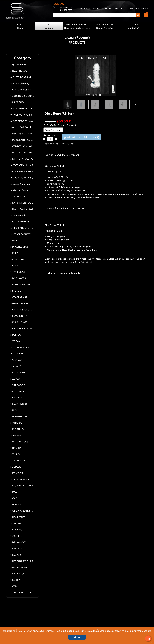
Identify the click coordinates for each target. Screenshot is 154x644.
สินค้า (49, 26)
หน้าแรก (20, 26)
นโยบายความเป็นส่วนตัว (140, 631)
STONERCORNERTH (115, 9)
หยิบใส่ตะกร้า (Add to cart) (81, 137)
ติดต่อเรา (134, 26)
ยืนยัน (77, 637)
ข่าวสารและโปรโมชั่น (105, 26)
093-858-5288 (66, 10)
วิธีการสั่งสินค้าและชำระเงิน (77, 26)
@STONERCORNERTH (90, 9)
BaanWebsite (148, 643)
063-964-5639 (66, 7)
